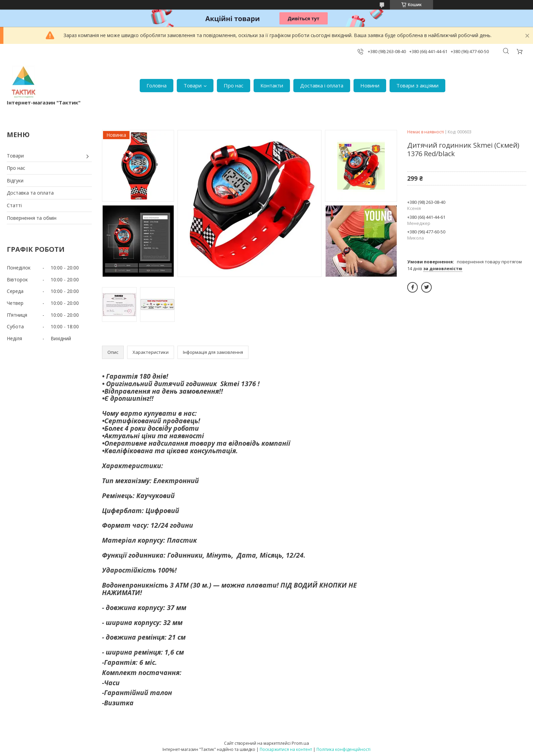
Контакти (272, 85)
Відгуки (15, 180)
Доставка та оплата (30, 193)
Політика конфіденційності (343, 749)
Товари (193, 85)
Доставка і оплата (322, 85)
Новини (370, 85)
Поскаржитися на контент (286, 749)
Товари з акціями (417, 85)
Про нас (234, 85)
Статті (14, 205)
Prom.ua (300, 743)
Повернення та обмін (32, 218)
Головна (157, 85)
